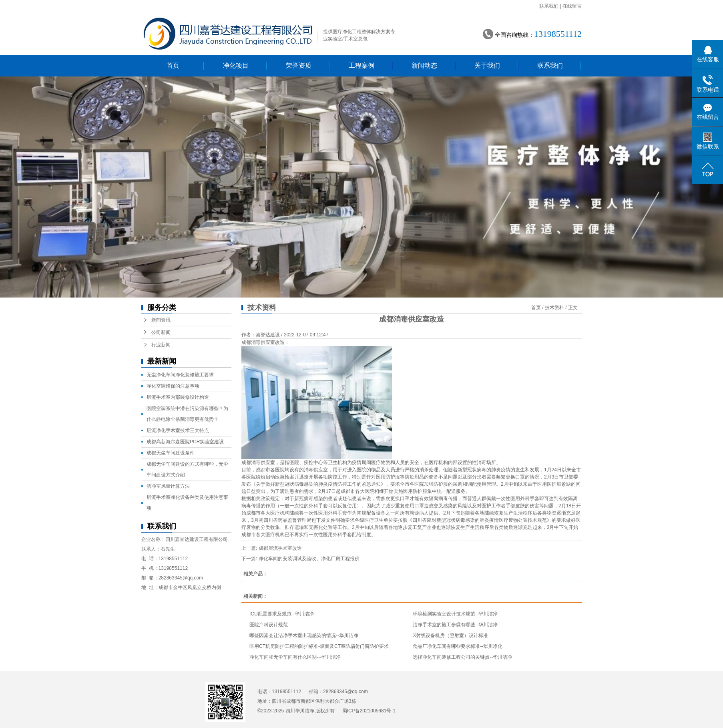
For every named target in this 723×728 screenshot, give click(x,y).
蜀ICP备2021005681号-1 (369, 711)
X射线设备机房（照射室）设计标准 (450, 635)
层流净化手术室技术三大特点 (178, 430)
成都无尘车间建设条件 (171, 453)
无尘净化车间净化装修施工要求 (180, 375)
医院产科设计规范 (269, 625)
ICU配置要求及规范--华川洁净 (282, 614)
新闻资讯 (161, 320)
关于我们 (487, 65)
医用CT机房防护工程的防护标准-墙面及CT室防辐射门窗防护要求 (319, 646)
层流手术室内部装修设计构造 (178, 397)
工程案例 (361, 65)
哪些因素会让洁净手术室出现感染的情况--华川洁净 (304, 635)
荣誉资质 (299, 65)
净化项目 (236, 65)
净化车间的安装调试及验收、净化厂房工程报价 (309, 559)
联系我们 (549, 6)
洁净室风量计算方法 (168, 486)
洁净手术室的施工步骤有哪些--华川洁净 (455, 625)
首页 (173, 65)
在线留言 (572, 6)
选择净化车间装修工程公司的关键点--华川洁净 (462, 657)
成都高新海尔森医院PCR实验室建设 (185, 442)
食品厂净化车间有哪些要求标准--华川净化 (458, 646)
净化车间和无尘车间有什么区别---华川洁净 (295, 657)
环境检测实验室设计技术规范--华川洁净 (455, 614)
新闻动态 (424, 65)
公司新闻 (161, 332)
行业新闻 (161, 345)
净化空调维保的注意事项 (173, 386)
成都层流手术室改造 (280, 548)
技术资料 (554, 308)
